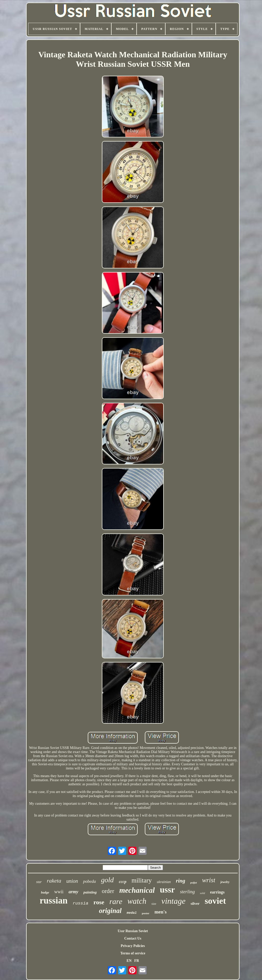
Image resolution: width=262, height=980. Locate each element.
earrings (217, 892)
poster (145, 913)
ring (181, 881)
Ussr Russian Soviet (133, 931)
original (110, 911)
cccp (123, 882)
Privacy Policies (133, 946)
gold (107, 880)
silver (195, 903)
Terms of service (133, 953)
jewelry (225, 882)
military (142, 880)
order (108, 891)
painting (90, 892)
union (72, 881)
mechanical (137, 890)
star (39, 882)
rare (116, 901)
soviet (215, 901)
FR (137, 961)
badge (45, 892)
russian (54, 901)
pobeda (90, 881)
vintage (173, 901)
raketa (54, 881)
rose (99, 902)
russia (80, 903)
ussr (167, 890)
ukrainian (164, 882)
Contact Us (133, 938)
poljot (194, 883)
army (73, 892)
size (154, 904)
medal (132, 913)
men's (161, 912)
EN (129, 961)
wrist (209, 880)
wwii (59, 892)
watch (137, 901)
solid (202, 893)
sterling (187, 892)
